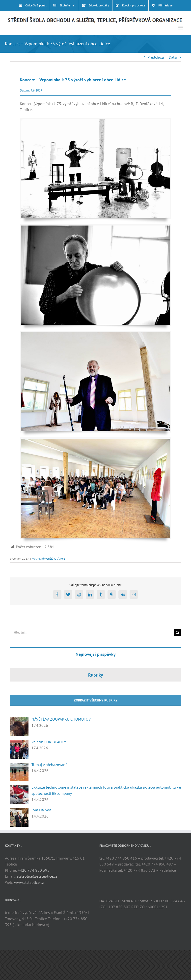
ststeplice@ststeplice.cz (37, 876)
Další (173, 57)
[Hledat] (177, 632)
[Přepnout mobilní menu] (181, 28)
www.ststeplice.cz (29, 882)
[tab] (95, 654)
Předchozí (156, 57)
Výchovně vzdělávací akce (49, 558)
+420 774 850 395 (34, 870)
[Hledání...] (92, 632)
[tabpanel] (95, 664)
